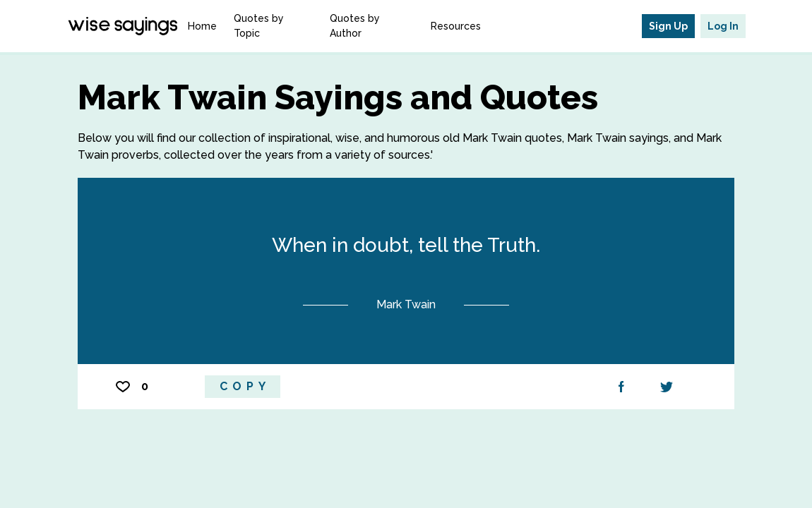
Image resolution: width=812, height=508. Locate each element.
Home (202, 26)
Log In (723, 26)
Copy (245, 386)
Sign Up (668, 26)
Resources (456, 26)
